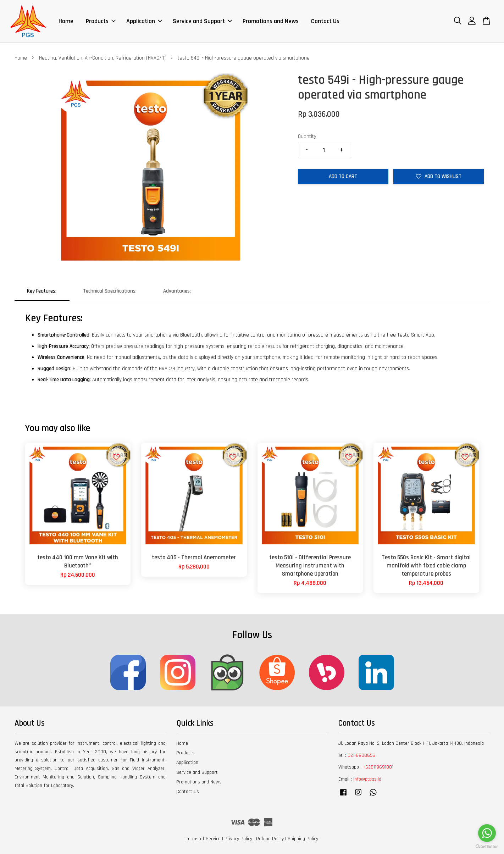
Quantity (307, 137)
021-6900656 (361, 755)
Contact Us (325, 21)
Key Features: (42, 291)
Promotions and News (271, 21)
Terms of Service (203, 839)
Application (144, 21)
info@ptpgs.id (367, 779)
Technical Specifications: (110, 291)
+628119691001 (378, 767)
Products (101, 21)
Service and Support (202, 21)
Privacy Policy (238, 839)
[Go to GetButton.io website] (487, 847)
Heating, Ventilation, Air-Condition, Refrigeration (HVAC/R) (102, 58)
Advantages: (177, 291)
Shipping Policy (303, 839)
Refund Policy (270, 839)
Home (66, 21)
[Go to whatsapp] (487, 833)
